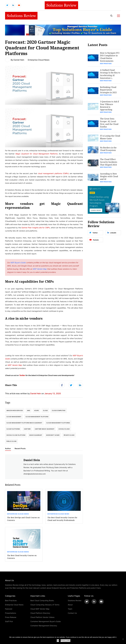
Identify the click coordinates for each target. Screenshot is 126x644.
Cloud (45, 411)
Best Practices (106, 64)
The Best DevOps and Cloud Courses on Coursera (23, 519)
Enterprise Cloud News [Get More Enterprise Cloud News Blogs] (39, 60)
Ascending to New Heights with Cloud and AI (109, 177)
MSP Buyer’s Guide (18, 263)
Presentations (11, 613)
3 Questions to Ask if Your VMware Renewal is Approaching (110, 106)
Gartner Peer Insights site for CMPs (36, 228)
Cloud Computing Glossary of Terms (45, 605)
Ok (58, 641)
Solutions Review (75, 601)
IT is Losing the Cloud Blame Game (110, 138)
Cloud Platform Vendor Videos (42, 618)
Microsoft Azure (53, 435)
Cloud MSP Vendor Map (40, 609)
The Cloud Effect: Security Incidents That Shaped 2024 (109, 163)
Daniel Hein (19, 60)
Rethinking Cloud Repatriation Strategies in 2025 (109, 90)
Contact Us (72, 613)
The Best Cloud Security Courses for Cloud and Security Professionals (62, 519)
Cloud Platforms (13, 429)
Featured (9, 609)
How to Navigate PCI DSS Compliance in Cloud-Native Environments (110, 57)
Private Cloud (69, 435)
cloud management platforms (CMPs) (53, 174)
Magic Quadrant (36, 435)
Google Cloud (64, 429)
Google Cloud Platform (16, 435)
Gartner (27, 429)
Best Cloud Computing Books (42, 601)
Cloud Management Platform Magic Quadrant (24, 423)
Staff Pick (9, 622)
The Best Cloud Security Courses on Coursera (22, 557)
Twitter (22, 375)
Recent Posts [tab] (20, 449)
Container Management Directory (44, 626)
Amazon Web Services (15, 411)
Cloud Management (14, 417)
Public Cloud (12, 442)
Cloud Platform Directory (40, 613)
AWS (29, 411)
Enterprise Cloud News (18, 514)
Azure (37, 411)
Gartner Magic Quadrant (45, 429)
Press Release (11, 618)
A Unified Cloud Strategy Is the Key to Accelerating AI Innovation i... (110, 74)
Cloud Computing (59, 411)
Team (70, 609)
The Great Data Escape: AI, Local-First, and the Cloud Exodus (109, 123)
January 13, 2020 (53, 394)
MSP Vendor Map (40, 269)
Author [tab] (8, 449)
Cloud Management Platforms (58, 423)
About (70, 605)
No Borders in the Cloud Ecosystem (108, 150)
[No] (123, 639)
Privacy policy (66, 641)
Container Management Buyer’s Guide (46, 622)
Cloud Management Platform (37, 417)
